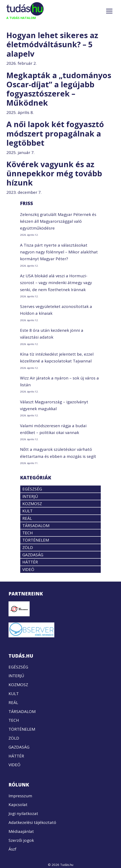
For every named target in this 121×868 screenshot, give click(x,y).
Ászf (12, 849)
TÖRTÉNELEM (36, 540)
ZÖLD (28, 548)
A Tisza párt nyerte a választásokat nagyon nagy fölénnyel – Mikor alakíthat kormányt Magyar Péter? (59, 252)
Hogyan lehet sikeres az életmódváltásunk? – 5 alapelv (52, 44)
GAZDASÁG (33, 555)
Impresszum (20, 796)
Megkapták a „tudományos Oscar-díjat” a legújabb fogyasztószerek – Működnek (59, 89)
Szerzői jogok (21, 840)
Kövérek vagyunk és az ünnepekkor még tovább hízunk (54, 173)
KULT (27, 511)
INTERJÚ (30, 496)
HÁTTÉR (30, 562)
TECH (28, 533)
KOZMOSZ (32, 504)
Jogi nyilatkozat (23, 813)
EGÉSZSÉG (32, 489)
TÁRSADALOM (36, 526)
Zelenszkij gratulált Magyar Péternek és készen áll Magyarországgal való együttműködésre (58, 221)
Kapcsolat (18, 805)
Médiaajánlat (21, 831)
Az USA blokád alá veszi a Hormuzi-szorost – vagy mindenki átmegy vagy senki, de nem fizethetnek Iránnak (56, 283)
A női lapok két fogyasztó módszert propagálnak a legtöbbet (55, 133)
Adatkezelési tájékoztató (32, 822)
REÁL (27, 518)
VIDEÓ (28, 569)
